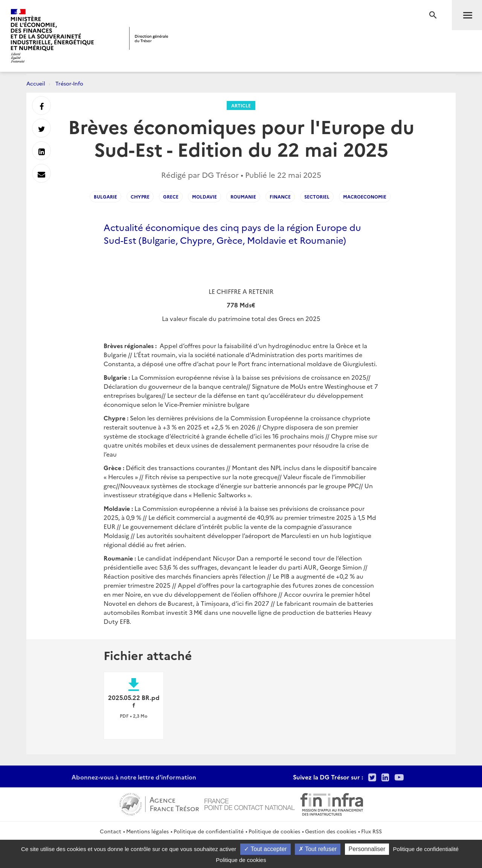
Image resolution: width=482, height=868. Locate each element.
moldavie (204, 196)
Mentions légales (147, 831)
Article (241, 105)
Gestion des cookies (331, 831)
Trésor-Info (69, 83)
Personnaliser (367, 849)
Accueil (36, 83)
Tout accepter (265, 849)
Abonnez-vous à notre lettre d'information (134, 777)
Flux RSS (371, 831)
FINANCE (280, 196)
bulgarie (105, 196)
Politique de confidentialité (209, 831)
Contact (111, 831)
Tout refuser (318, 849)
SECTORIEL (317, 196)
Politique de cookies (274, 831)
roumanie (243, 196)
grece (171, 196)
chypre (140, 196)
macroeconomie (365, 196)
